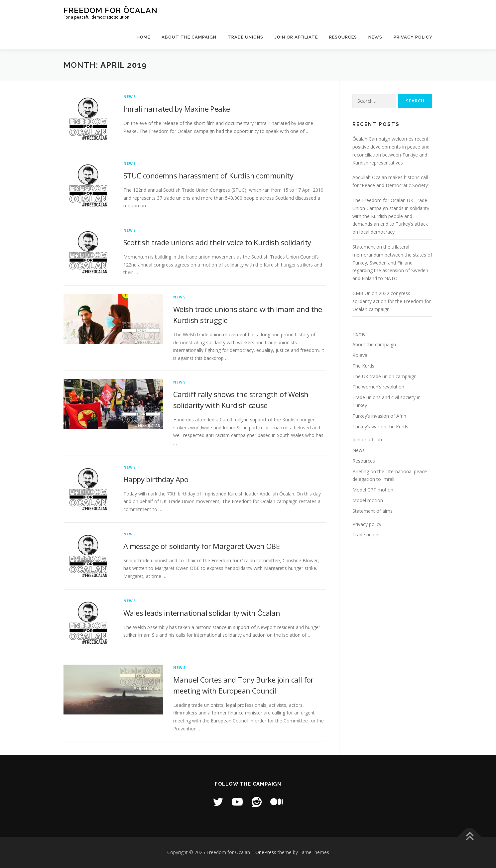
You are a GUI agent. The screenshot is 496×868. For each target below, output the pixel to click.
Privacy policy (413, 37)
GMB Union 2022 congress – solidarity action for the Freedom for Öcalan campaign (392, 301)
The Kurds (363, 366)
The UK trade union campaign (384, 376)
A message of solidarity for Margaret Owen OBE (201, 546)
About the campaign (189, 37)
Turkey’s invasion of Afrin (379, 416)
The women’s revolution (378, 387)
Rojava (360, 355)
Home (143, 37)
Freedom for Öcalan (111, 10)
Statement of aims (372, 511)
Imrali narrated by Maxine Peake (177, 109)
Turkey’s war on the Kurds (380, 427)
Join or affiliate (296, 37)
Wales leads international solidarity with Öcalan (202, 613)
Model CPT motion (373, 490)
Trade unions (246, 37)
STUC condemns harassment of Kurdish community (208, 175)
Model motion (368, 500)
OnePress (266, 852)
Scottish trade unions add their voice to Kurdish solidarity (217, 242)
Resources (343, 37)
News (375, 37)
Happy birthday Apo (156, 479)
